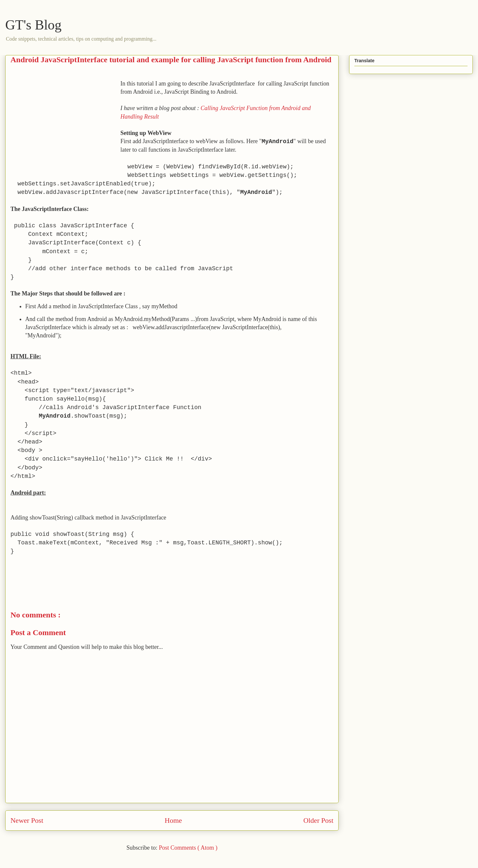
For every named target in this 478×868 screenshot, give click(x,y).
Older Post (318, 821)
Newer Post (27, 821)
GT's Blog (33, 25)
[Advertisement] (65, 125)
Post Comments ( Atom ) (188, 848)
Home (173, 821)
